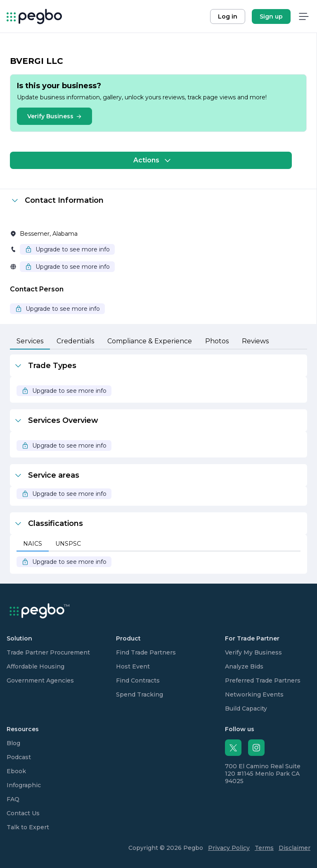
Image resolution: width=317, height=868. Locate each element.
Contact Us (23, 813)
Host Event (133, 666)
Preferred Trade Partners (263, 680)
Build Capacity (246, 708)
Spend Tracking (140, 694)
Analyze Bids (244, 666)
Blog (13, 743)
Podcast (19, 757)
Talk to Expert (28, 827)
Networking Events (254, 694)
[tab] (30, 342)
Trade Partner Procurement (48, 652)
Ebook (16, 771)
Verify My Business (253, 652)
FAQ (13, 799)
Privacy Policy (229, 848)
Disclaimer (295, 848)
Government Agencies (40, 680)
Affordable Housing (35, 666)
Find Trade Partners (146, 652)
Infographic (24, 785)
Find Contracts (138, 680)
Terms (264, 848)
